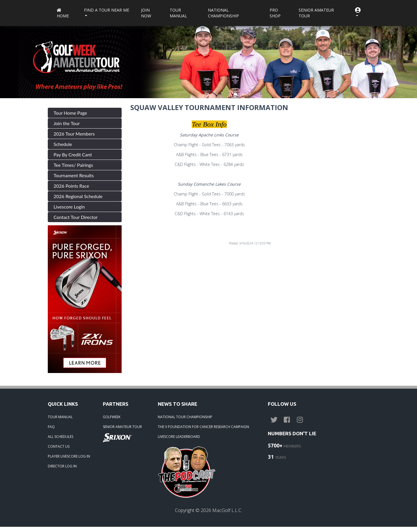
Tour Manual (178, 13)
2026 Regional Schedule (78, 196)
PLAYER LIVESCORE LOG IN (69, 456)
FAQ (51, 427)
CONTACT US (59, 446)
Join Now (146, 13)
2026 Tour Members (74, 134)
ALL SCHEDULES (61, 437)
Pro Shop (275, 13)
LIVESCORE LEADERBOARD (179, 437)
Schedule (63, 144)
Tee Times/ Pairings (73, 165)
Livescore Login (69, 207)
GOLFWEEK (112, 417)
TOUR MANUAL (60, 417)
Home (63, 13)
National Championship (223, 13)
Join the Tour (67, 123)
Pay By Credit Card (73, 155)
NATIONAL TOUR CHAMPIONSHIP (185, 417)
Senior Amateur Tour (316, 13)
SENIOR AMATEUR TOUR (122, 427)
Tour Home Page (70, 113)
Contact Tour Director (76, 217)
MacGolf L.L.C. (227, 510)
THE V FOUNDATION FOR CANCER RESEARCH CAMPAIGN (203, 427)
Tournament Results (74, 175)
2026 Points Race (71, 186)
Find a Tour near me (107, 10)
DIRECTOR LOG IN (62, 466)
